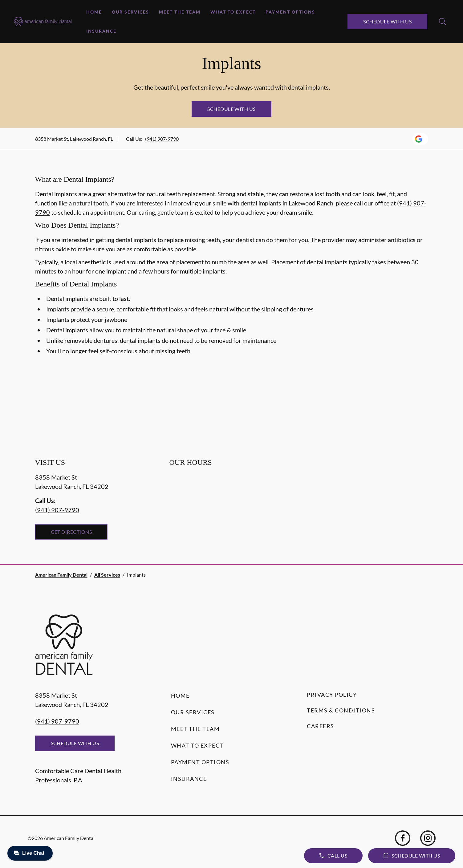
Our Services (130, 12)
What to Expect (233, 12)
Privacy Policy (332, 695)
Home (94, 12)
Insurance (101, 31)
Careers (321, 726)
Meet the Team (180, 12)
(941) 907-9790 (162, 139)
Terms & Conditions (341, 710)
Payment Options (290, 12)
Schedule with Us (387, 21)
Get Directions (71, 532)
